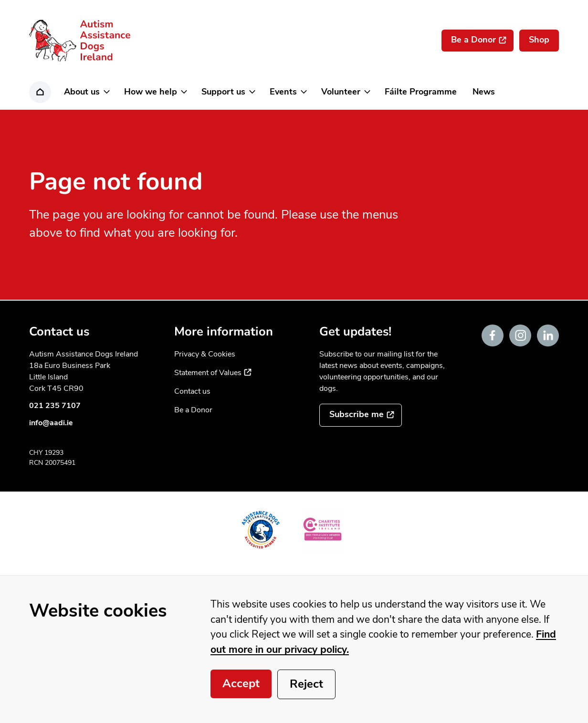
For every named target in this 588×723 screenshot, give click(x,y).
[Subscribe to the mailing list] (361, 415)
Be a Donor (193, 410)
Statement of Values (213, 373)
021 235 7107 (55, 406)
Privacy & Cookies (205, 354)
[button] (86, 92)
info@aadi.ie (51, 423)
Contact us (192, 391)
